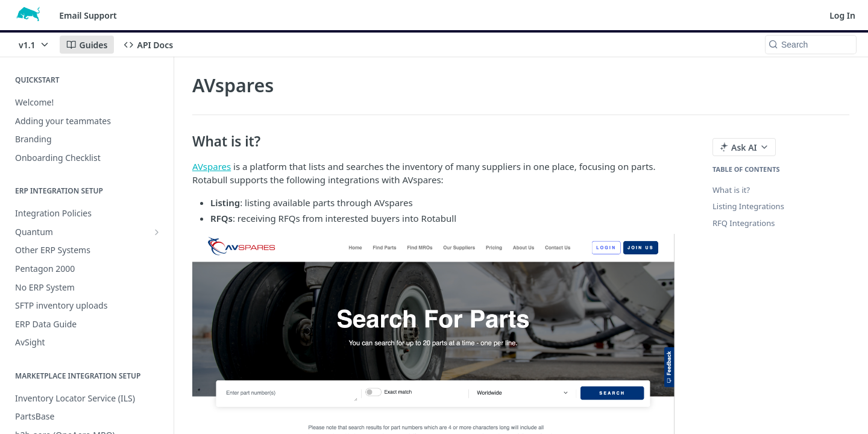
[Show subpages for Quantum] (157, 232)
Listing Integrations (748, 206)
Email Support (88, 15)
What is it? (731, 190)
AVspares (212, 166)
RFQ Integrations (744, 223)
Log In (842, 15)
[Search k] (811, 45)
